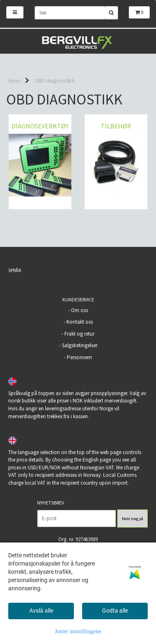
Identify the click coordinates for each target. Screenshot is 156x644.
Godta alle (115, 611)
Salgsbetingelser (80, 345)
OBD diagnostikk (54, 80)
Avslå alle (41, 611)
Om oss (79, 310)
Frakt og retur (79, 334)
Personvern (79, 357)
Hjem (14, 80)
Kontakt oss (80, 322)
